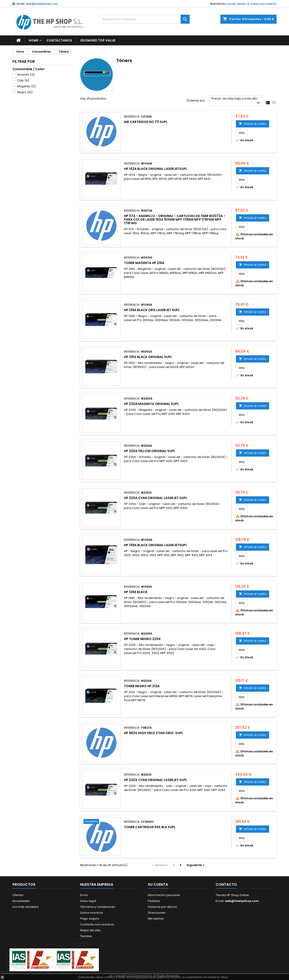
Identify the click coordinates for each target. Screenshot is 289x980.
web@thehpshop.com (42, 4)
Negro (25, 92)
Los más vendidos (26, 907)
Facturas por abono (162, 907)
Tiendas (86, 936)
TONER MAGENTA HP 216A (144, 263)
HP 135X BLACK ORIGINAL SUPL (148, 357)
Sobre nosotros (92, 913)
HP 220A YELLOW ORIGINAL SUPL (150, 451)
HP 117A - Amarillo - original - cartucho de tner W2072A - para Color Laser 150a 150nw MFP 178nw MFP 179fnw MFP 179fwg (175, 220)
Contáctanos (59, 40)
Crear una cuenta (263, 4)
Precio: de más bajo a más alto (236, 101)
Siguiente (196, 865)
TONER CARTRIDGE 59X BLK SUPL (150, 827)
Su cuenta (158, 884)
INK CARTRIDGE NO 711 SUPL (146, 122)
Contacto (226, 884)
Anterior (160, 865)
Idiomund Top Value (98, 40)
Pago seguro (90, 919)
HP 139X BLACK (136, 592)
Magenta (26, 86)
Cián (23, 80)
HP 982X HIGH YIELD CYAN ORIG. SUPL (154, 733)
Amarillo (26, 75)
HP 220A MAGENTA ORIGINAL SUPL (151, 404)
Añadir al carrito (253, 124)
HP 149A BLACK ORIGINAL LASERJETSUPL (156, 545)
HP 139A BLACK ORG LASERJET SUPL (152, 310)
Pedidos (154, 901)
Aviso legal (88, 901)
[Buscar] (144, 19)
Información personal (164, 895)
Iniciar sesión (237, 4)
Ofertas (18, 895)
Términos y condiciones (98, 907)
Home (33, 40)
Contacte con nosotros (97, 924)
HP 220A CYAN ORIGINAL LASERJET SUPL (156, 498)
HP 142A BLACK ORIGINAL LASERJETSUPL (156, 169)
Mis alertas (156, 919)
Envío (84, 895)
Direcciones (157, 913)
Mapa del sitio (90, 930)
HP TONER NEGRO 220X (142, 639)
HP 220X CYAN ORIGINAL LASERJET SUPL (156, 780)
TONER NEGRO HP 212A (142, 686)
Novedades (21, 901)
